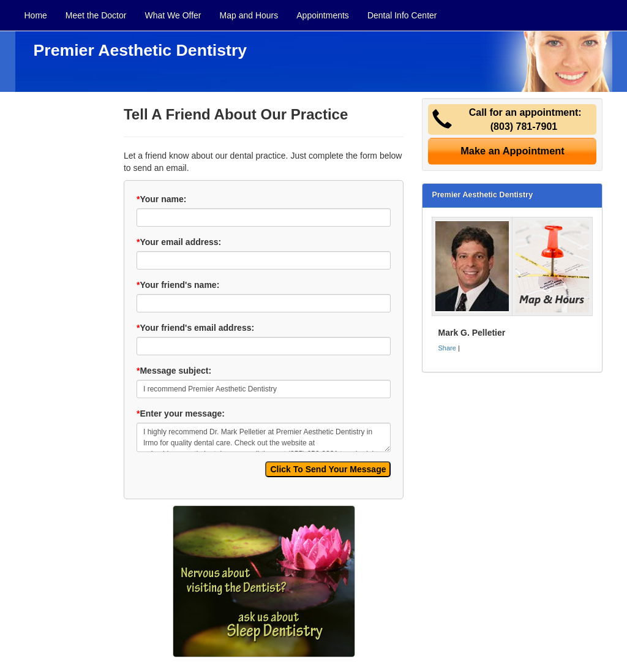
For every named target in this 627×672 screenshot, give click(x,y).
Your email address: (179, 242)
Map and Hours (249, 15)
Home (36, 15)
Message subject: (174, 371)
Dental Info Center (402, 15)
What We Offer (173, 15)
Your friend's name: (178, 285)
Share (447, 348)
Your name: (161, 199)
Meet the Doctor (96, 15)
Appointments (323, 15)
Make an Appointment (512, 151)
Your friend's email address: (195, 328)
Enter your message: (181, 413)
